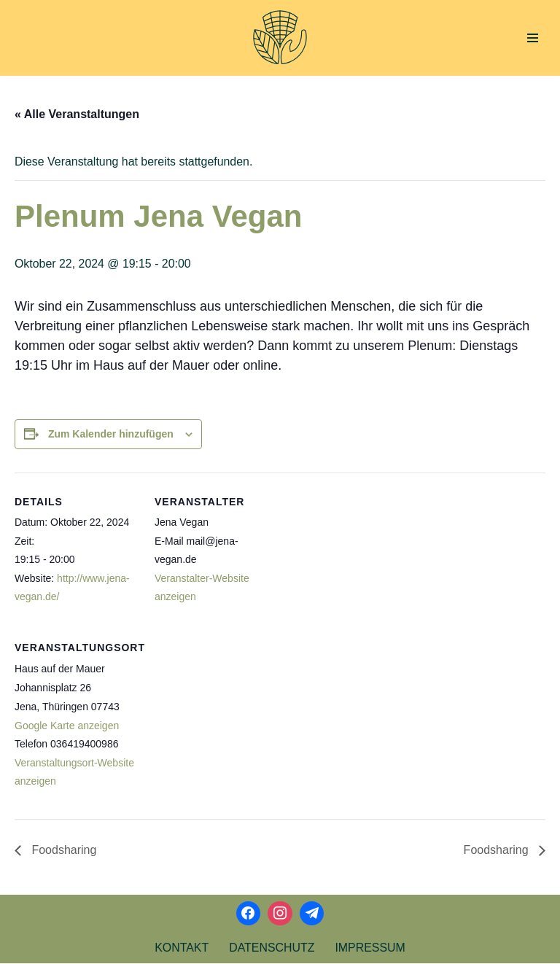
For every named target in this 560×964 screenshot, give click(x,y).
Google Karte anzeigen (67, 726)
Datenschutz (272, 948)
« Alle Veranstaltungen (77, 114)
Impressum (371, 948)
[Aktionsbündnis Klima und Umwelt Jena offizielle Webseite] (280, 38)
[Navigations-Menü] (533, 38)
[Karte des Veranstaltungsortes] (232, 719)
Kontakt (181, 948)
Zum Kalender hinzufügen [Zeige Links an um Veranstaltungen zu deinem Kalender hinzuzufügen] (111, 434)
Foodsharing (62, 851)
